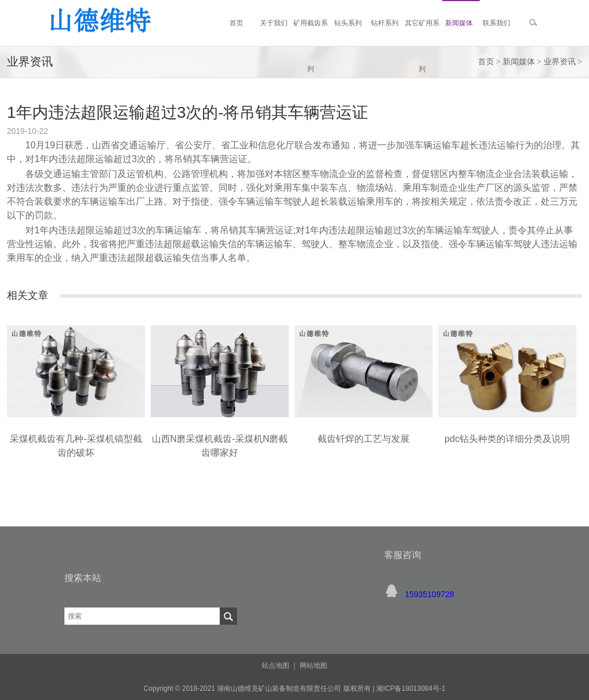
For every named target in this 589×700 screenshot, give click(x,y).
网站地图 (313, 666)
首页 (486, 62)
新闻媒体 (519, 62)
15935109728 (430, 594)
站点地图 (276, 666)
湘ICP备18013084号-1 (410, 689)
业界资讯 (560, 62)
